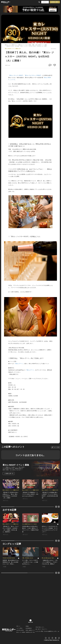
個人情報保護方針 (29, 628)
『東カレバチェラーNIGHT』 (16, 75)
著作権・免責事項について (30, 630)
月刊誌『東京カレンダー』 (40, 627)
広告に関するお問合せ (20, 630)
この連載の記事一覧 (9, 473)
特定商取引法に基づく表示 (30, 632)
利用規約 (27, 626)
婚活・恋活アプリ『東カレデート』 (42, 629)
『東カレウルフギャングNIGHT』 (33, 75)
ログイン (45, 2)
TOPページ (18, 626)
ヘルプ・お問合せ (19, 628)
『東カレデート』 (19, 364)
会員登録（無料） (55, 2)
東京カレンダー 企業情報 (21, 632)
